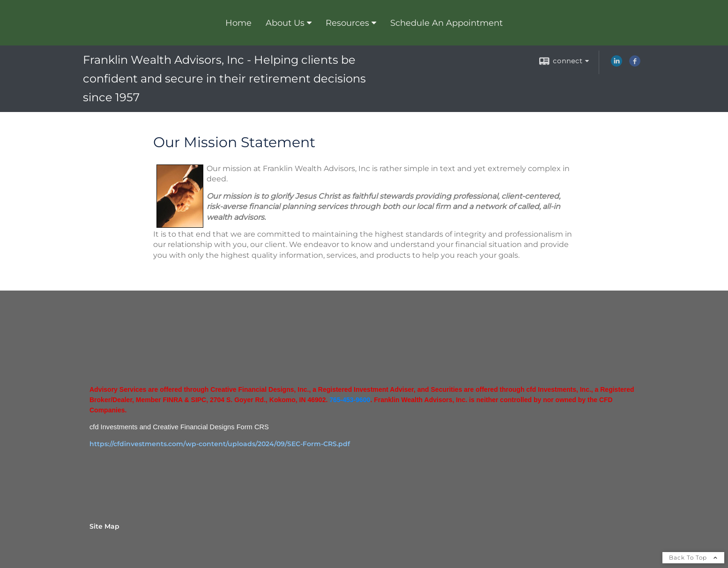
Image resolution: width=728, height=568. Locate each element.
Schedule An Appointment (446, 23)
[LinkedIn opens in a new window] (617, 64)
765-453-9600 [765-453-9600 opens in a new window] (350, 400)
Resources (347, 23)
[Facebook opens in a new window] (635, 64)
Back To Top (693, 557)
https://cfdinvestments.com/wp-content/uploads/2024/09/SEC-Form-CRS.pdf (220, 444)
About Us (285, 23)
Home (238, 23)
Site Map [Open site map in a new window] (104, 526)
